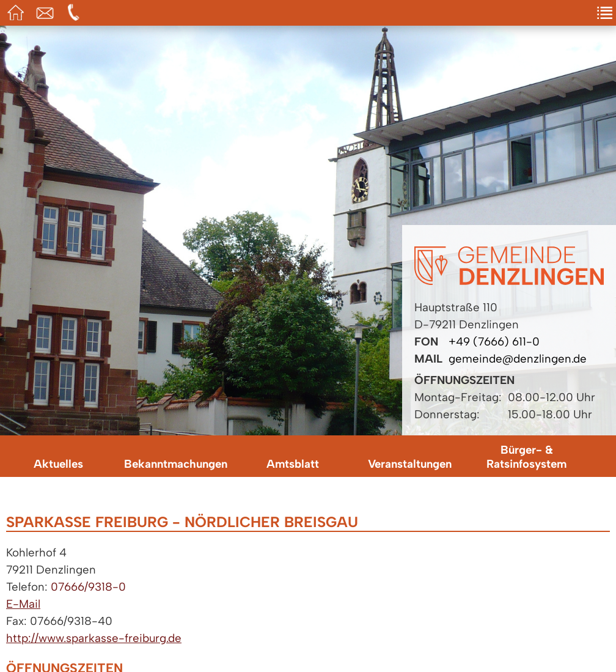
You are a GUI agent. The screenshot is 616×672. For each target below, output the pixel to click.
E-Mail (23, 604)
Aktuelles (58, 464)
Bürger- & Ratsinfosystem (526, 457)
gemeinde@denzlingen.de (518, 359)
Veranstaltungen (410, 464)
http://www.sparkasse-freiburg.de (94, 638)
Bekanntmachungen (176, 464)
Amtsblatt (293, 464)
